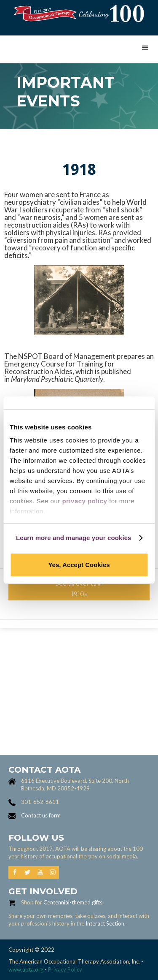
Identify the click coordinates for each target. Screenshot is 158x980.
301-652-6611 (40, 802)
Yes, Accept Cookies (79, 565)
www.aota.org (26, 969)
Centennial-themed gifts (73, 902)
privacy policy (84, 501)
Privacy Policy (65, 969)
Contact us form (41, 815)
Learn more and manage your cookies (74, 538)
